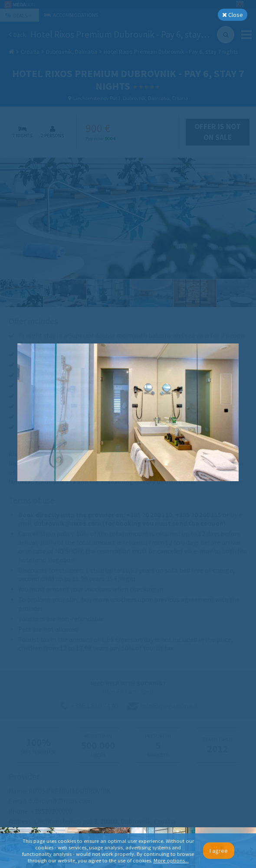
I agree (219, 851)
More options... (171, 860)
